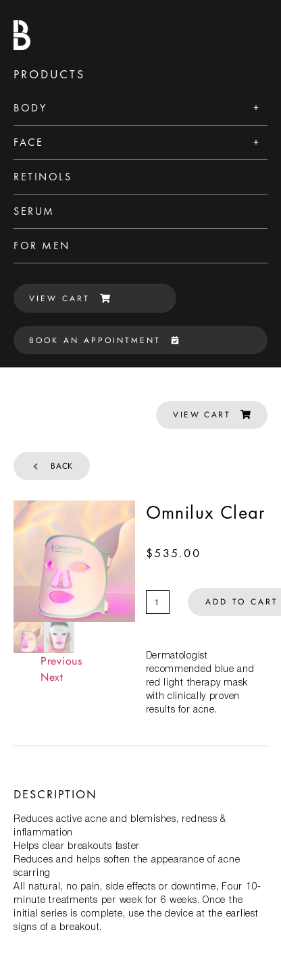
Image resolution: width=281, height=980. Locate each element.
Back (52, 466)
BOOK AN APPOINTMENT (104, 340)
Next (52, 677)
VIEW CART (70, 299)
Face (28, 142)
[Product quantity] (158, 602)
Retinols (43, 177)
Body (30, 108)
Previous (61, 661)
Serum (34, 211)
